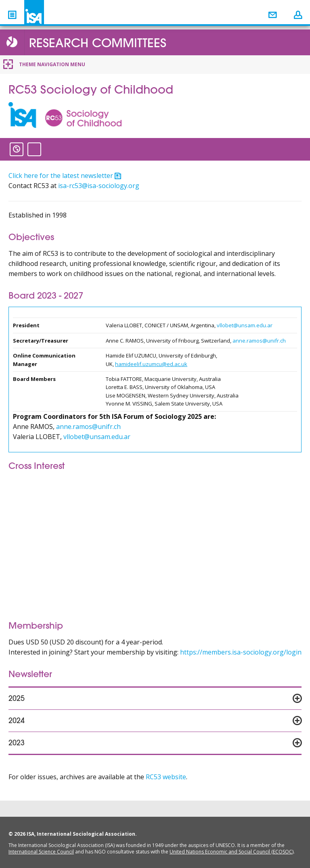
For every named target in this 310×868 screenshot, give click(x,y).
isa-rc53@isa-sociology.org (99, 186)
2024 (17, 722)
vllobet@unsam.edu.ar (245, 325)
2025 (17, 699)
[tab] (155, 699)
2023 (17, 744)
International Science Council (41, 852)
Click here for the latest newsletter (61, 176)
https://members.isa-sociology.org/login (241, 652)
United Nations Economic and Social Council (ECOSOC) (231, 852)
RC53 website (166, 777)
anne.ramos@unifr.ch (259, 341)
